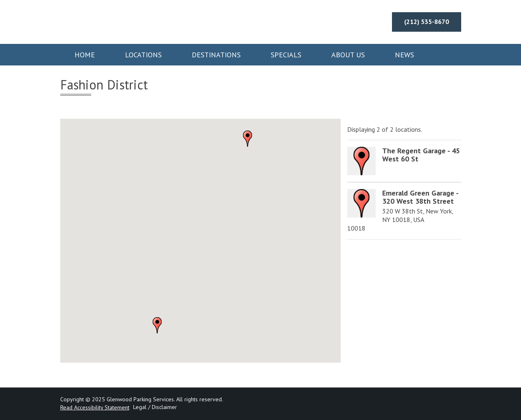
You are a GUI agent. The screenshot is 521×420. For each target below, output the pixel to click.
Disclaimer (164, 407)
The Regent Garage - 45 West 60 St (421, 155)
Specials (286, 55)
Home (85, 55)
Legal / (142, 407)
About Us (348, 55)
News (404, 55)
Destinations (216, 55)
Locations (143, 55)
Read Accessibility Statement (95, 407)
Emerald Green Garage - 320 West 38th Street (420, 197)
